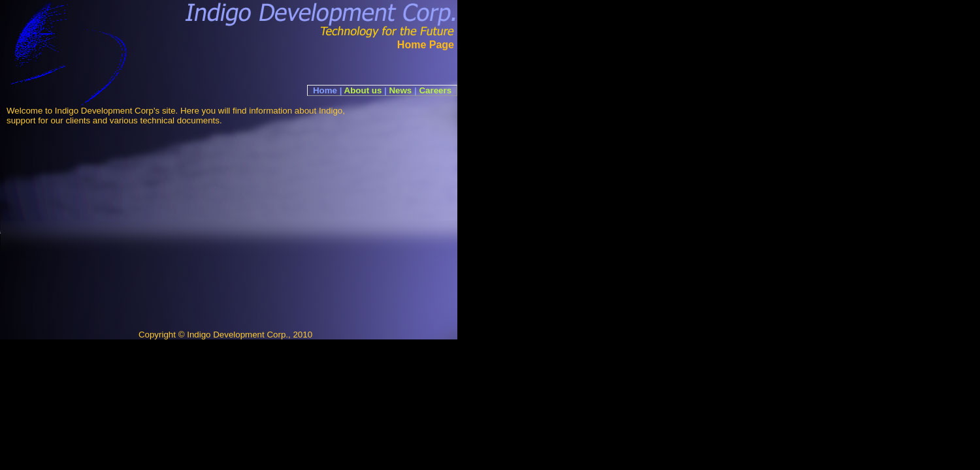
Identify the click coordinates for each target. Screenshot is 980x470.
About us (363, 90)
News (400, 90)
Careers (435, 90)
